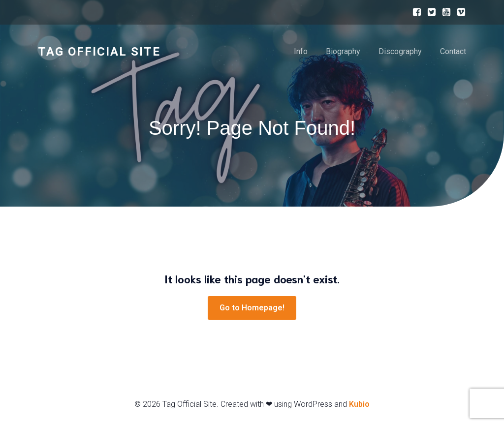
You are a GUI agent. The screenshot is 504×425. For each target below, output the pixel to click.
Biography (343, 51)
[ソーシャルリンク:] (414, 12)
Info (301, 51)
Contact (453, 51)
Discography (400, 51)
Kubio (359, 404)
